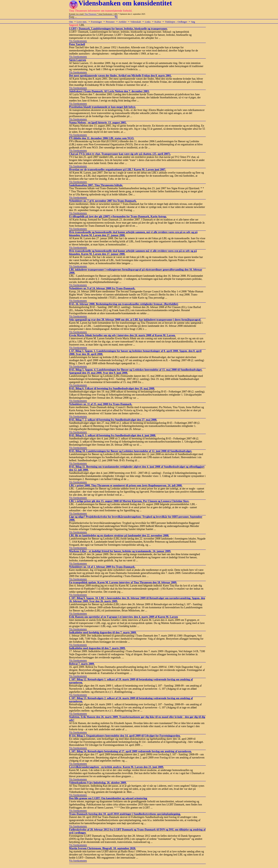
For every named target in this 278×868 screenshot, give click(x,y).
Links (149, 22)
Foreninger (98, 22)
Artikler (124, 22)
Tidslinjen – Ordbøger (178, 22)
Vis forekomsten (78, 41)
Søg (193, 22)
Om (73, 22)
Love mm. (83, 22)
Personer (112, 22)
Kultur (159, 22)
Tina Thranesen (91, 14)
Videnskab (137, 22)
